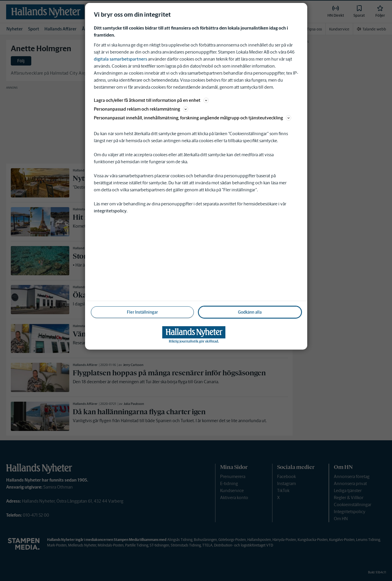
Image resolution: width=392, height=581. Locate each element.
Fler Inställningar (142, 312)
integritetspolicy (110, 211)
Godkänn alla (250, 312)
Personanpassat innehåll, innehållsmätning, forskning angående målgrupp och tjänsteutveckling (192, 118)
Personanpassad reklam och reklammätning (141, 109)
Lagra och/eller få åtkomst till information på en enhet (151, 100)
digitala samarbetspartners (120, 59)
